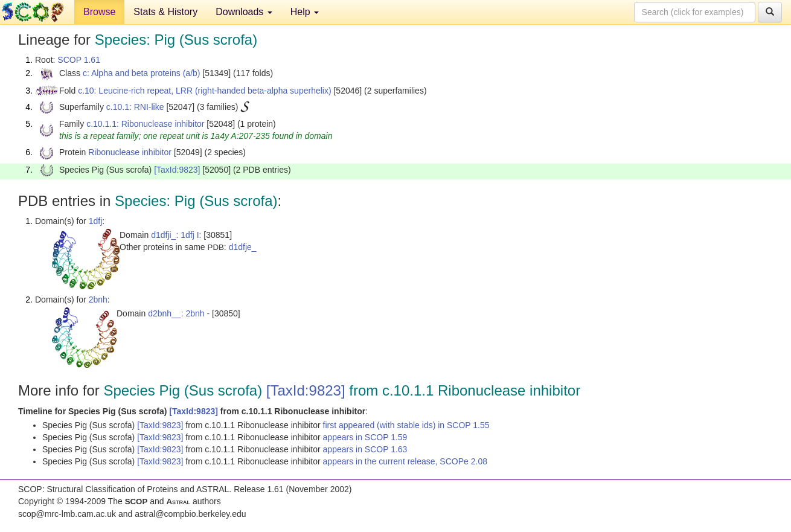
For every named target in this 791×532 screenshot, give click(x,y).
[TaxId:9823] (177, 170)
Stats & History (165, 12)
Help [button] (305, 12)
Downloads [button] (244, 12)
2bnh (98, 300)
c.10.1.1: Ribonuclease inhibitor (145, 124)
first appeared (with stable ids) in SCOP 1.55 (406, 425)
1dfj (96, 221)
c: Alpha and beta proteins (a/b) (142, 73)
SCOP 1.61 (79, 60)
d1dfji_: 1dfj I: (176, 235)
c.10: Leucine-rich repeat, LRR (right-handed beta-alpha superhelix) (204, 91)
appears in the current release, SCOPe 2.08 (405, 461)
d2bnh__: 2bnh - (179, 313)
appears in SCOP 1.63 (365, 449)
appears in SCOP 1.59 (365, 437)
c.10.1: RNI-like (135, 107)
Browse (99, 12)
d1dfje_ (243, 247)
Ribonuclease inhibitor (130, 152)
